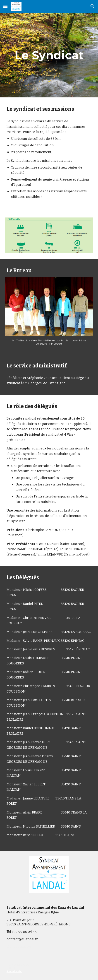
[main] (49, 55)
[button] (5, 6)
